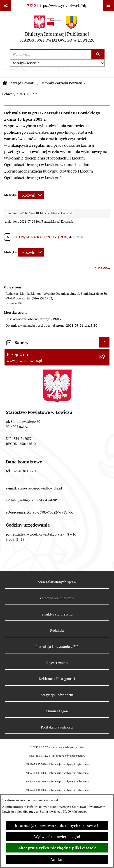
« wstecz (102, 267)
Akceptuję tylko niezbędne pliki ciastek (57, 848)
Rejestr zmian (57, 663)
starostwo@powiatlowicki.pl (40, 488)
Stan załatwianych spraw (57, 582)
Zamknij (57, 859)
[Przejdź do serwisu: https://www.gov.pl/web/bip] (57, 6)
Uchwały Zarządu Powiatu (61, 83)
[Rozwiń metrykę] (31, 195)
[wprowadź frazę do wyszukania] (51, 54)
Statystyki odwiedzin (57, 695)
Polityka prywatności (57, 727)
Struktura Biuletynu (57, 614)
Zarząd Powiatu (23, 83)
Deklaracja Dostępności (57, 679)
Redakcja (57, 630)
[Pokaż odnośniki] (6, 6)
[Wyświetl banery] (104, 342)
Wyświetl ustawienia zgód (57, 837)
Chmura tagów (57, 711)
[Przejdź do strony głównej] (57, 30)
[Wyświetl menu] (108, 6)
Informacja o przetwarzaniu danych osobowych (57, 825)
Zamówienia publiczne (57, 598)
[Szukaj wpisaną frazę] (98, 54)
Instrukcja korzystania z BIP (57, 647)
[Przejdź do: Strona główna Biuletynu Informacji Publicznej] (5, 83)
